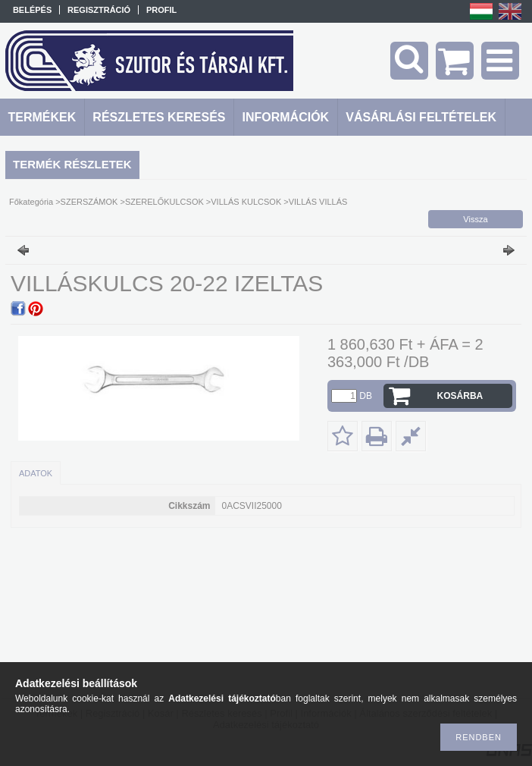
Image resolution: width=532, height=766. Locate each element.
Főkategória (31, 202)
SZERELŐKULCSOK (164, 202)
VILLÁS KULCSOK (246, 202)
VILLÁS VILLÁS (318, 202)
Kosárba (460, 396)
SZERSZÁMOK (89, 202)
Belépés (32, 10)
